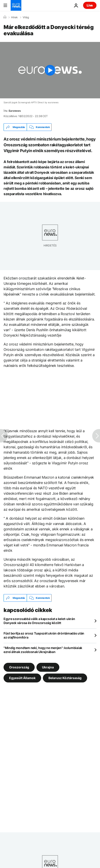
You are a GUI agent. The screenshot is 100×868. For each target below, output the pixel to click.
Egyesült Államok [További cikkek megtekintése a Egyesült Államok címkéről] (22, 678)
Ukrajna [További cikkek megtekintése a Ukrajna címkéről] (48, 667)
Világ (26, 17)
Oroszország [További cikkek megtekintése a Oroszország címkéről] (19, 667)
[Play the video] (50, 70)
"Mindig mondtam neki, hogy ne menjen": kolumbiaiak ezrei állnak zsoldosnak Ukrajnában (43, 650)
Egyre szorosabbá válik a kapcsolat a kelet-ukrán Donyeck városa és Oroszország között (39, 621)
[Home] (5, 17)
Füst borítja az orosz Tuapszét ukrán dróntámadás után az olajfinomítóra (44, 635)
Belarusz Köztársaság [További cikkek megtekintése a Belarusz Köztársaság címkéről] (65, 678)
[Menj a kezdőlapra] (16, 5)
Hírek (14, 17)
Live (90, 5)
